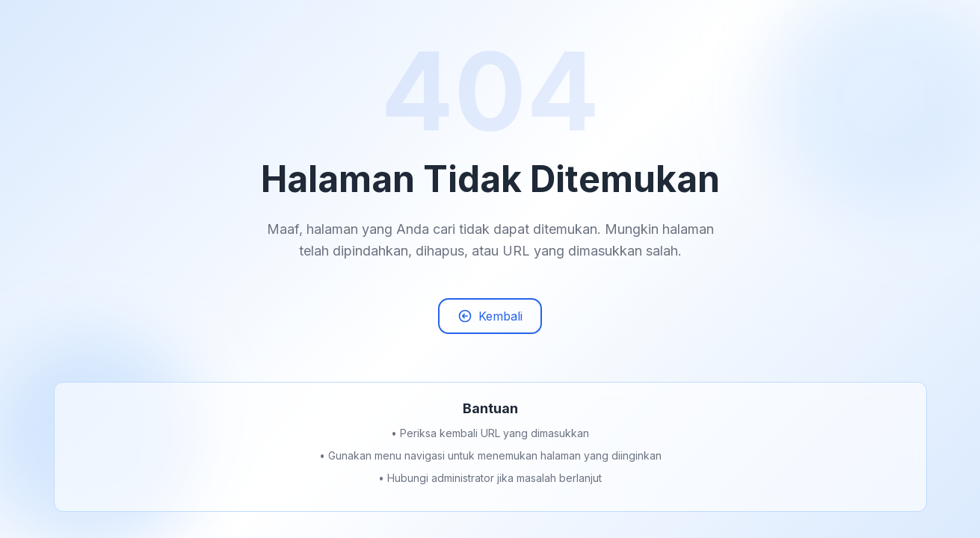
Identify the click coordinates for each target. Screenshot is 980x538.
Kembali (490, 318)
